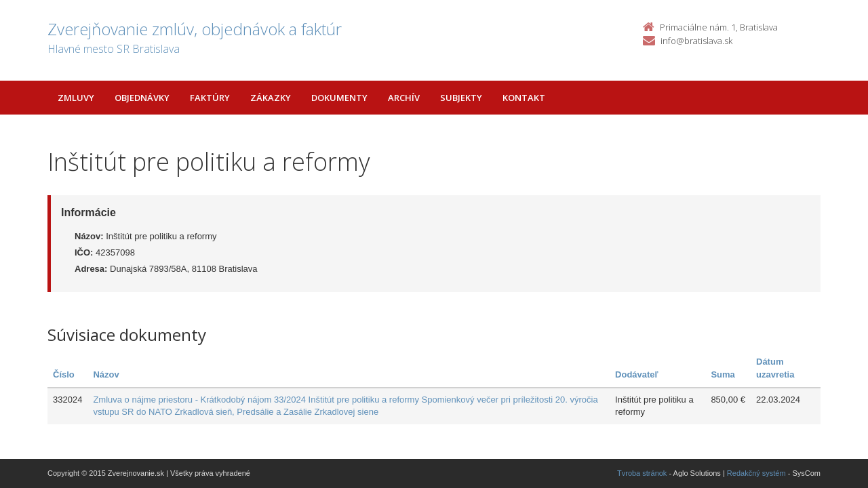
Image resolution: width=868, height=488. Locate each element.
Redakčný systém (756, 473)
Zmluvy (76, 98)
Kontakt (524, 98)
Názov (106, 374)
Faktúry (210, 98)
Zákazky (271, 98)
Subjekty (461, 98)
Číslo (64, 374)
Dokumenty (339, 98)
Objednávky (142, 98)
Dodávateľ (637, 374)
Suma (723, 374)
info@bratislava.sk (696, 41)
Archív (404, 98)
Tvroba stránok (642, 473)
